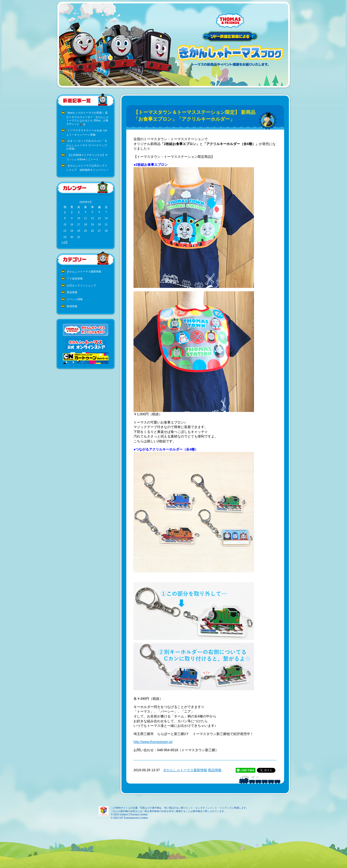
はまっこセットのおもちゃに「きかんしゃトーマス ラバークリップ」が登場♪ (88, 145)
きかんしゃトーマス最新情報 (84, 271)
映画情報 (72, 306)
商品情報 (72, 292)
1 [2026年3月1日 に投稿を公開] (65, 212)
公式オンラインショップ (81, 285)
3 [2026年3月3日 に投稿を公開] (79, 212)
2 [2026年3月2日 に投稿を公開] (72, 212)
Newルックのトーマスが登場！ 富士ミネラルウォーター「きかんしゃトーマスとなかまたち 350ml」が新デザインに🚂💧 (87, 118)
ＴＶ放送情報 (75, 278)
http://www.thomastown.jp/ (153, 742)
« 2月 (65, 242)
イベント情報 (75, 299)
